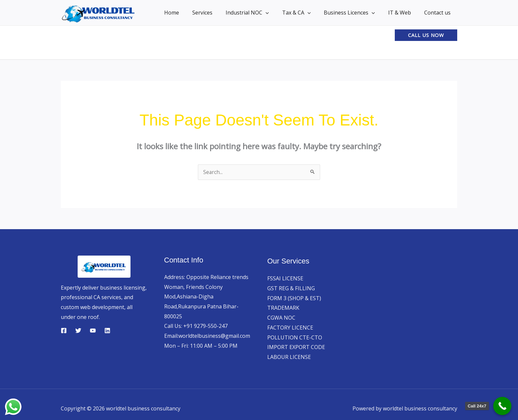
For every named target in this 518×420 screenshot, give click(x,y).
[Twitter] (78, 331)
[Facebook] (64, 331)
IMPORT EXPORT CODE (296, 347)
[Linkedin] (107, 331)
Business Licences (356, 13)
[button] (277, 13)
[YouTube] (93, 331)
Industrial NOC (259, 13)
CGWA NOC (281, 318)
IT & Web (404, 13)
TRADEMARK (283, 308)
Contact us (439, 13)
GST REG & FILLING (291, 289)
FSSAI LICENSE (285, 279)
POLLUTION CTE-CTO (295, 338)
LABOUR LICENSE (289, 357)
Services (217, 13)
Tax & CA (306, 13)
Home (189, 13)
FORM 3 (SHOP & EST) (294, 298)
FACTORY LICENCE (290, 328)
